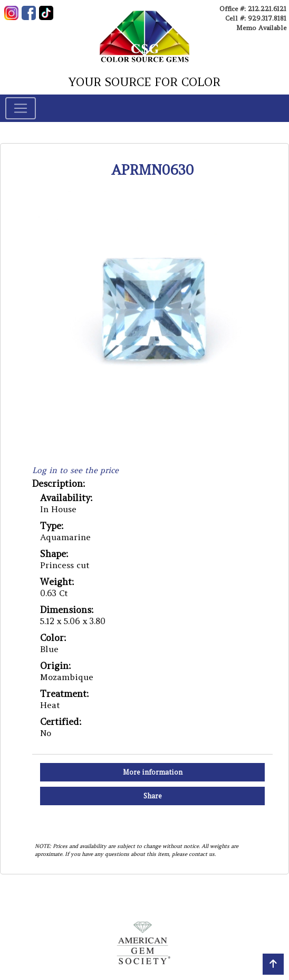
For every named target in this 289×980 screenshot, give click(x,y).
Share (153, 796)
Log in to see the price (75, 470)
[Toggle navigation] (21, 108)
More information (153, 772)
